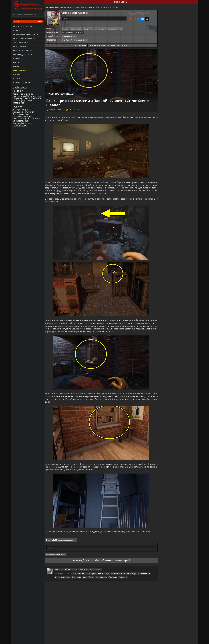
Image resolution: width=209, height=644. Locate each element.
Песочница (77, 587)
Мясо (86, 587)
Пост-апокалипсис (21, 114)
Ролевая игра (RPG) (21, 96)
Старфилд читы (20, 87)
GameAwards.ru (53, 7)
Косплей (18, 79)
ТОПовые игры (80, 584)
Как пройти (81, 45)
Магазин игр (20, 71)
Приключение (26, 94)
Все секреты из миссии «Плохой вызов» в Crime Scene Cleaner (185, 134)
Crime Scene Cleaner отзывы (91, 579)
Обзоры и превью (22, 51)
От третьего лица (63, 587)
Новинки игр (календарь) (26, 35)
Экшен (16, 94)
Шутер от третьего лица (113, 29)
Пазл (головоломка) (33, 99)
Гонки (29, 101)
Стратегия (36, 96)
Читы (16, 67)
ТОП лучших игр (22, 43)
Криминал (124, 587)
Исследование (145, 584)
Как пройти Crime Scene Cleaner (105, 7)
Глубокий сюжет (20, 125)
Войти (28, 21)
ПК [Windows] (69, 33)
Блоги (16, 75)
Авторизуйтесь (81, 570)
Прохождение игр (22, 55)
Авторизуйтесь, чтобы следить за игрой (138, 14)
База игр (18, 31)
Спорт (15, 101)
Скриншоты (114, 45)
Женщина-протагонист (23, 112)
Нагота (31, 119)
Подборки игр (20, 47)
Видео (16, 59)
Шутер (22, 101)
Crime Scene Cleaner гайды (67, 579)
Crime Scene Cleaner (79, 7)
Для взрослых (102, 587)
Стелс (92, 587)
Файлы (17, 63)
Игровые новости (22, 27)
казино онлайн (21, 83)
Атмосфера (133, 584)
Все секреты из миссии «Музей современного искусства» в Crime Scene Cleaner (183, 110)
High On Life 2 (121, 2)
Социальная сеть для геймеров (28, 5)
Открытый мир (19, 119)
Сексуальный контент (23, 117)
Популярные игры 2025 (25, 39)
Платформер (18, 103)
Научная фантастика (22, 123)
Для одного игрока (21, 110)
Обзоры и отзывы (97, 45)
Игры (65, 7)
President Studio (70, 36)
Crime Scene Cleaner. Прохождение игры (184, 98)
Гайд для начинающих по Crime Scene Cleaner (184, 123)
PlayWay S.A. (68, 40)
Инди (38, 119)
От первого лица (20, 121)
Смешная (114, 587)
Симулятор (18, 99)
